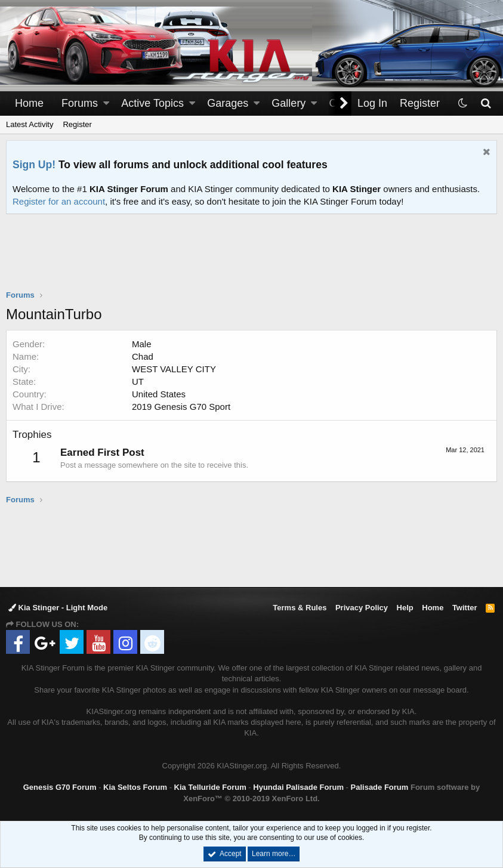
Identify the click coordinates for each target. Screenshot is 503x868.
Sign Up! (34, 165)
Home (29, 103)
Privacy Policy (362, 608)
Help (405, 608)
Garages (228, 103)
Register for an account (59, 201)
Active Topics (152, 103)
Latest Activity (30, 124)
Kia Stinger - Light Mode (58, 608)
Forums (80, 103)
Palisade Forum (380, 787)
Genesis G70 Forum (60, 787)
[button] (106, 104)
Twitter (465, 608)
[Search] (485, 104)
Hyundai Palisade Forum (298, 787)
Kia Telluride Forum (210, 787)
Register (77, 124)
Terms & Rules (300, 608)
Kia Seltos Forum (135, 787)
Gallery (288, 103)
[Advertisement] (252, 260)
